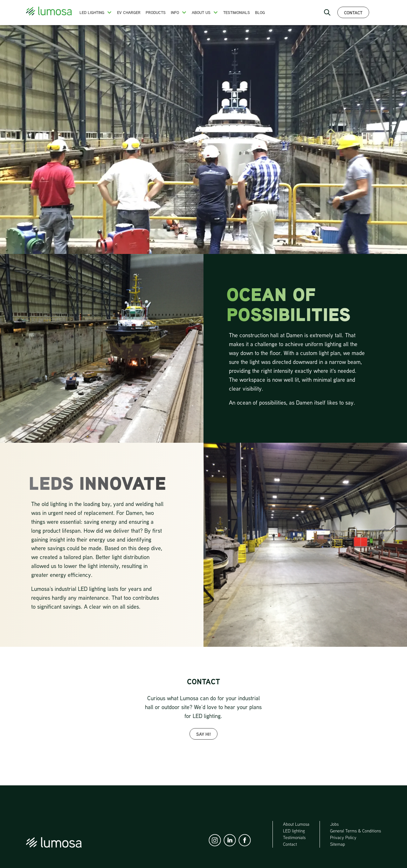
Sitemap (338, 844)
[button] (109, 12)
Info (175, 13)
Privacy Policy (343, 837)
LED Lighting (92, 13)
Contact (353, 13)
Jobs (334, 824)
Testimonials (237, 13)
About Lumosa (296, 824)
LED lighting (294, 831)
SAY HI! (203, 734)
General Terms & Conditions (355, 831)
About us (201, 13)
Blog (260, 13)
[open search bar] (327, 12)
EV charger (129, 13)
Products (156, 13)
